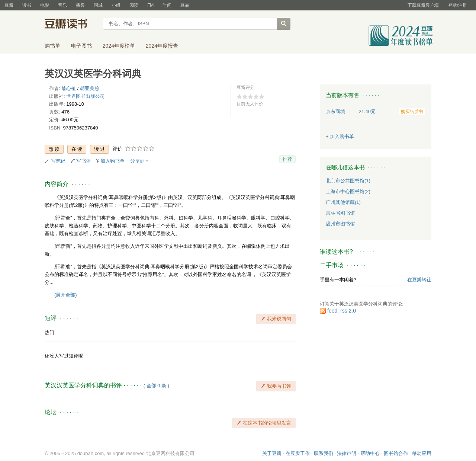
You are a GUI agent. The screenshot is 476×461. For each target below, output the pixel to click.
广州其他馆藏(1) (343, 202)
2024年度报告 (162, 46)
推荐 (287, 159)
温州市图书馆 (340, 224)
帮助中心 (370, 453)
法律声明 (347, 453)
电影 (45, 5)
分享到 (137, 161)
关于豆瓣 (272, 453)
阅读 (134, 5)
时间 (167, 5)
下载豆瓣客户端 (423, 5)
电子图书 (81, 46)
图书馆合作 (396, 453)
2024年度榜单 (119, 46)
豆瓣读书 (72, 25)
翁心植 (69, 88)
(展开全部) (66, 295)
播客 (80, 5)
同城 (98, 5)
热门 (49, 332)
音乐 (62, 5)
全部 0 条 (156, 386)
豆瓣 (9, 5)
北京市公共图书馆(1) (348, 181)
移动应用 (422, 453)
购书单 (52, 46)
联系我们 (324, 453)
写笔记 (58, 161)
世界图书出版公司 (86, 96)
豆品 (185, 5)
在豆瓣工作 (298, 453)
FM (150, 5)
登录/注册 (458, 5)
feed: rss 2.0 (342, 311)
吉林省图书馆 (340, 213)
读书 (27, 5)
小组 (116, 5)
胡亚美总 (90, 88)
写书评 (83, 161)
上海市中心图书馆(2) (348, 191)
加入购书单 (112, 161)
